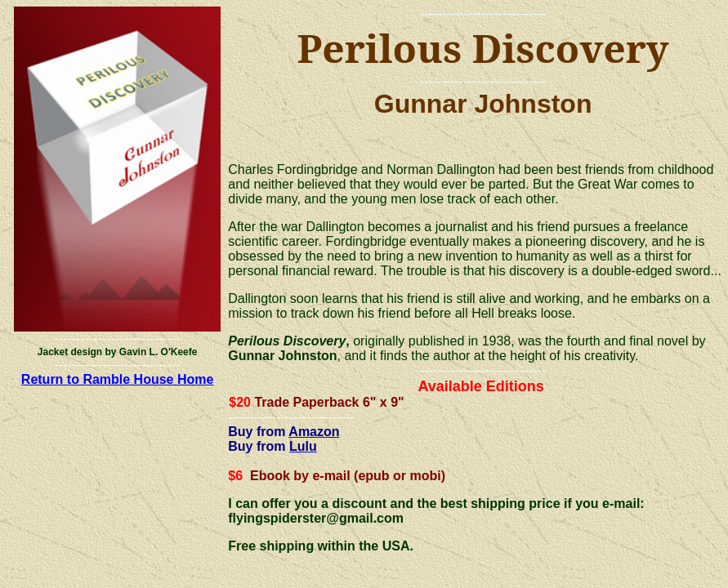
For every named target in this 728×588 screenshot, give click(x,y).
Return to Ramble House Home (118, 379)
